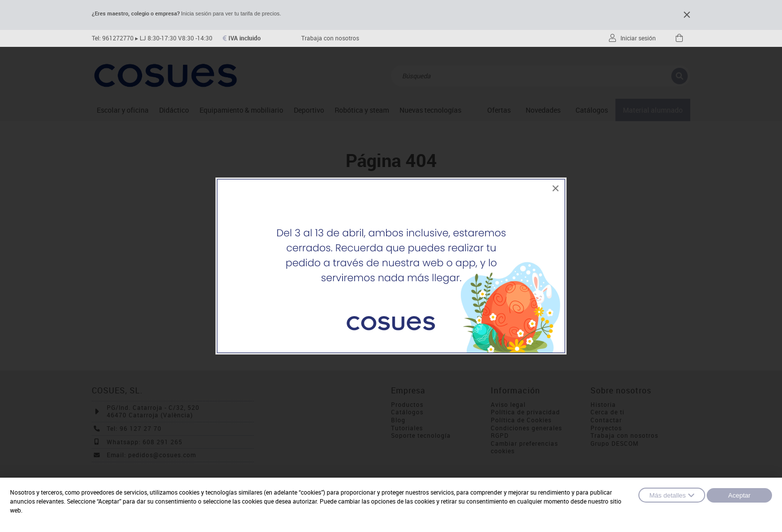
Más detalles (672, 495)
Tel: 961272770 (113, 38)
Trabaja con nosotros (330, 38)
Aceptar (739, 495)
